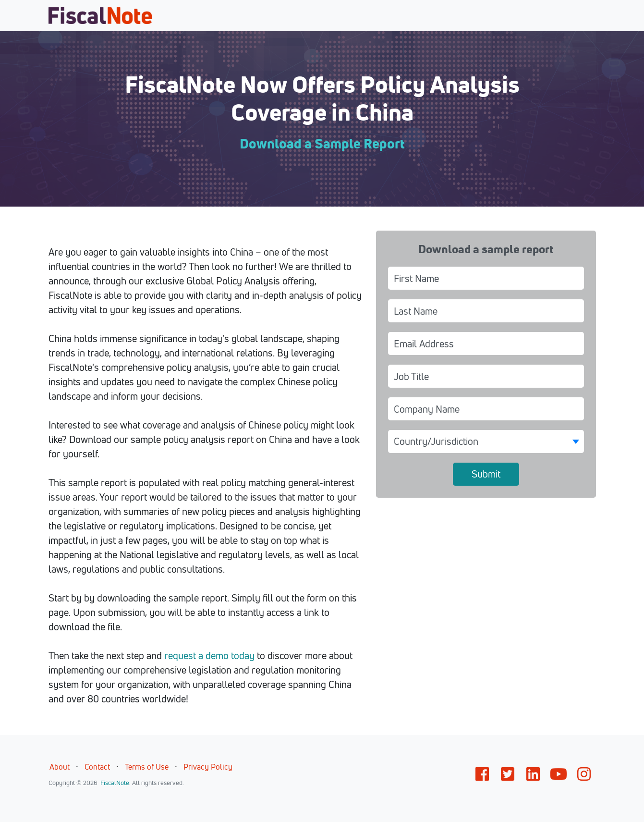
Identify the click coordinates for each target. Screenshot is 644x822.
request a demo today (209, 656)
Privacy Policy (208, 767)
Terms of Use (147, 767)
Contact (97, 767)
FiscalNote (115, 783)
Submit (486, 474)
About (60, 767)
